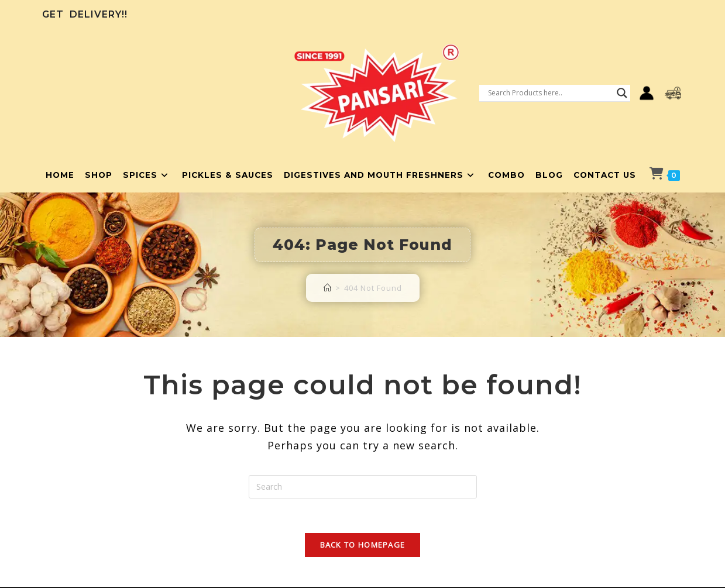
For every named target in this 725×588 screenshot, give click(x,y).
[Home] (328, 288)
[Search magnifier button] (622, 93)
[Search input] (549, 93)
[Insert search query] (363, 487)
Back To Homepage (363, 546)
